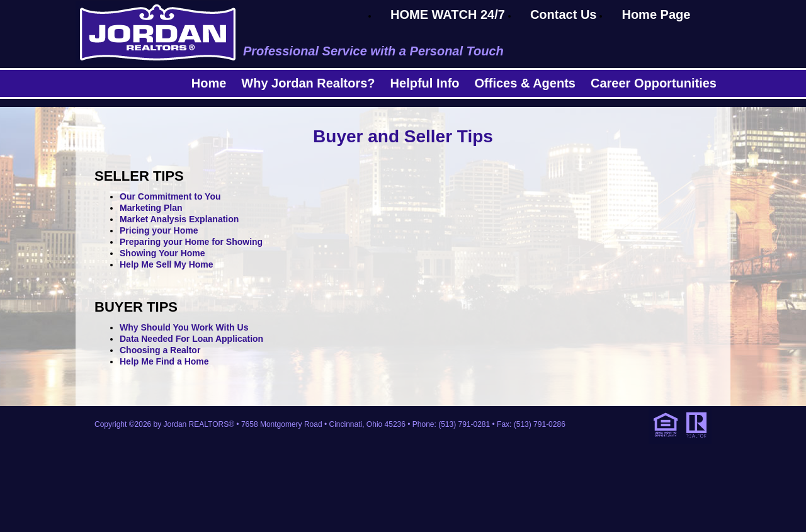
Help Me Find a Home (164, 361)
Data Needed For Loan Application (191, 339)
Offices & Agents (525, 83)
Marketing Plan (151, 208)
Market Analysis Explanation (179, 219)
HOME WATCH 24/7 (448, 14)
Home (209, 83)
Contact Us (564, 14)
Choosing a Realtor (160, 350)
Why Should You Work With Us (184, 327)
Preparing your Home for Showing (191, 242)
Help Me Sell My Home (167, 264)
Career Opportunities (654, 83)
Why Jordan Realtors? (308, 83)
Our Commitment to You (170, 196)
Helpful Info (425, 83)
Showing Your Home (162, 253)
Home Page (656, 14)
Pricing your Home (159, 230)
